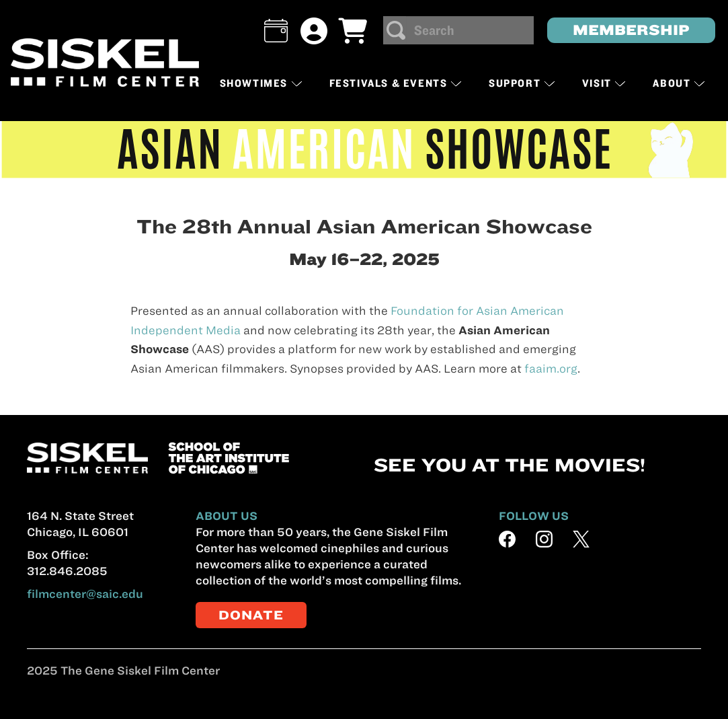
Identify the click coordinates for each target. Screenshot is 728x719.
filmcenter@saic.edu (85, 594)
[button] (276, 31)
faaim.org (551, 369)
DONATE (251, 615)
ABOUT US (227, 516)
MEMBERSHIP (631, 30)
